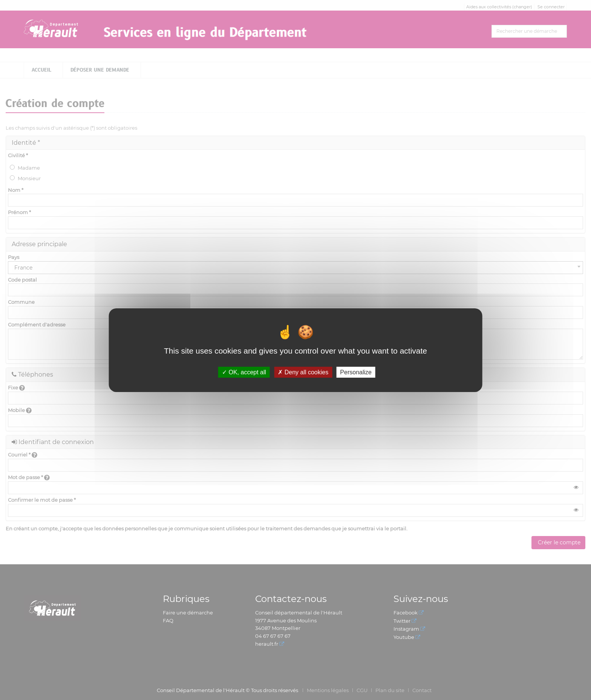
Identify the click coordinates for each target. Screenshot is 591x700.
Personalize (356, 372)
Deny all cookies (303, 372)
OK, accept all (244, 372)
